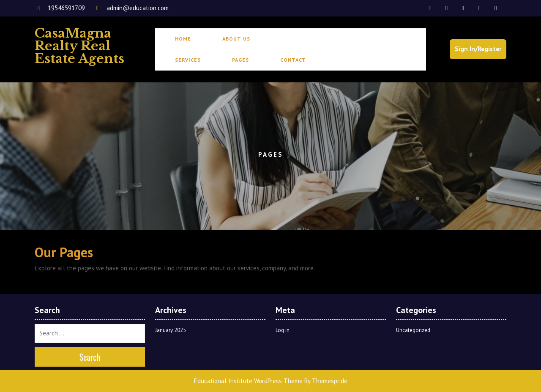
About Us (236, 39)
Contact (293, 60)
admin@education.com (131, 8)
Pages (240, 60)
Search (90, 357)
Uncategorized (413, 330)
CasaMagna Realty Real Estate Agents (79, 46)
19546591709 (61, 8)
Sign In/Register (478, 49)
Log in (283, 330)
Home (183, 39)
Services (188, 60)
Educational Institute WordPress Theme (248, 381)
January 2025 (171, 330)
